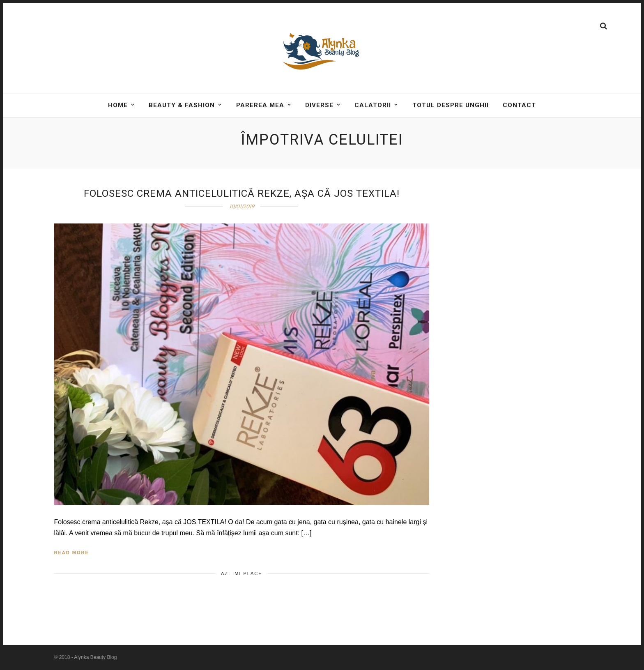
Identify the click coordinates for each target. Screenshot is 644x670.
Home (118, 105)
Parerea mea (260, 105)
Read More (72, 553)
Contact (519, 105)
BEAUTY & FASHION (182, 105)
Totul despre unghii (451, 105)
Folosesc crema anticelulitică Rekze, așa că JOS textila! (242, 193)
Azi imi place (242, 573)
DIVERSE (319, 105)
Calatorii (373, 105)
